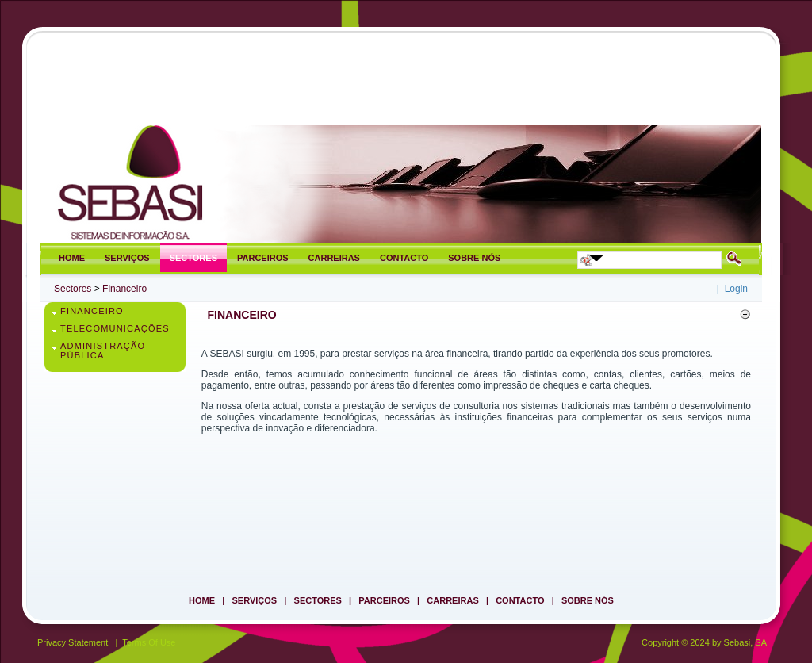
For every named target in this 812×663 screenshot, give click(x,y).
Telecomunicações (115, 328)
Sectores (73, 289)
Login (736, 289)
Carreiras (452, 600)
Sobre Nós (588, 600)
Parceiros (384, 600)
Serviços (255, 600)
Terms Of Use (149, 642)
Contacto (520, 600)
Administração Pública (103, 351)
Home (202, 600)
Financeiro (124, 289)
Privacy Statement (73, 642)
